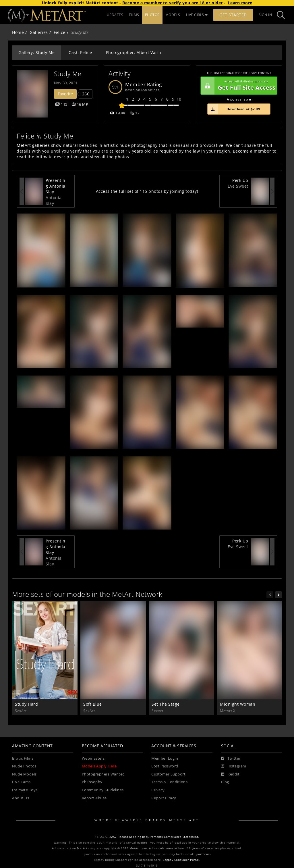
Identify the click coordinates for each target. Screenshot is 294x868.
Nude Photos (24, 766)
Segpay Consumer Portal (181, 860)
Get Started (233, 15)
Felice (60, 32)
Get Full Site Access (238, 86)
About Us (21, 798)
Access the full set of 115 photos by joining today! (147, 191)
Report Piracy (164, 798)
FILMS (134, 15)
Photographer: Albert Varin (134, 52)
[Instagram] (234, 766)
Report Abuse (94, 798)
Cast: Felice (80, 52)
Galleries (39, 32)
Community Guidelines (103, 790)
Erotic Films (23, 758)
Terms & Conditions (169, 782)
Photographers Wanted (103, 774)
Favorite (65, 94)
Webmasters (93, 758)
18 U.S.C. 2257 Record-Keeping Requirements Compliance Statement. (147, 837)
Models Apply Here (99, 766)
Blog (225, 782)
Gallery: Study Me (37, 52)
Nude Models (24, 774)
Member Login (165, 758)
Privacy (158, 790)
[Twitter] (231, 759)
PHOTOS (152, 15)
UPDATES (115, 15)
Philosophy (92, 782)
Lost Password (165, 766)
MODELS (173, 15)
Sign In (265, 15)
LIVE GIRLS (197, 15)
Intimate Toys (25, 790)
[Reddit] (230, 774)
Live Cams (21, 782)
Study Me (68, 74)
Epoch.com (203, 854)
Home (18, 32)
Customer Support (168, 774)
